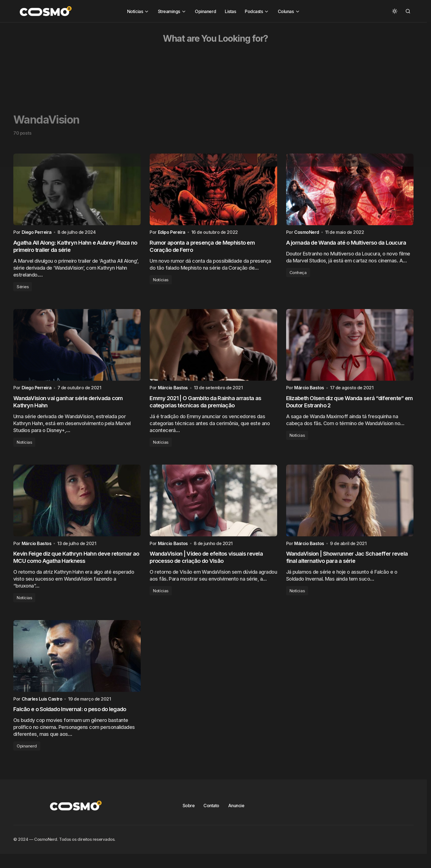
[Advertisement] (167, 61)
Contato (211, 817)
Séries (23, 289)
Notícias (161, 283)
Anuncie (236, 817)
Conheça (298, 275)
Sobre (189, 817)
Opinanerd (27, 757)
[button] (395, 11)
